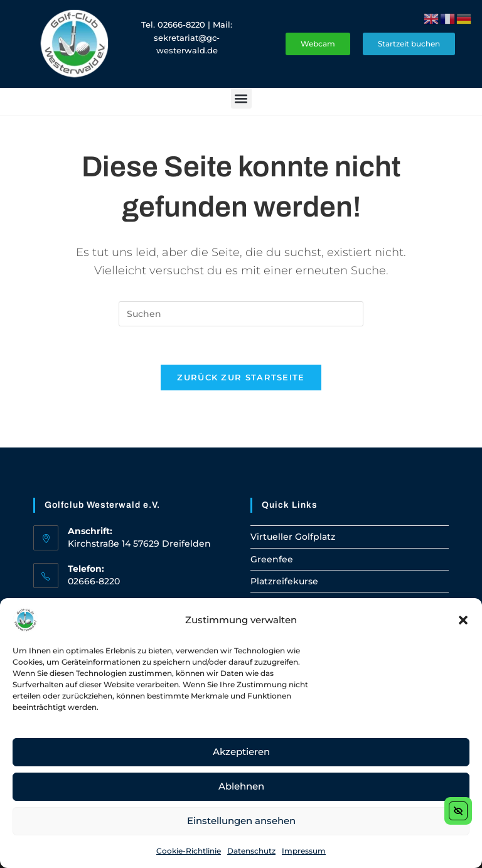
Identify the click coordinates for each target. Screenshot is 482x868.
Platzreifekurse (284, 581)
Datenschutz (251, 851)
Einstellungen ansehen (241, 821)
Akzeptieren (241, 752)
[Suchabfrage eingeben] (241, 314)
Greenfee (272, 559)
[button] (463, 620)
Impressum (304, 851)
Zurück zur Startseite (241, 377)
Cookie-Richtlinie (189, 851)
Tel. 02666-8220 (173, 24)
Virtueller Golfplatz (293, 537)
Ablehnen (241, 786)
